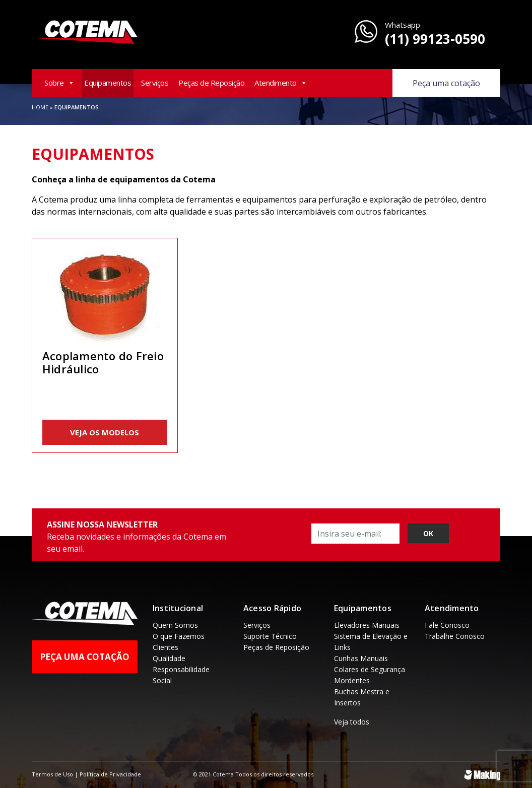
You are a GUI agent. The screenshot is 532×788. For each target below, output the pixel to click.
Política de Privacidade (110, 774)
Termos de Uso (52, 774)
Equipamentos (108, 83)
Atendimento (281, 83)
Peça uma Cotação (85, 657)
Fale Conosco (447, 625)
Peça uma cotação (446, 83)
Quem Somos (175, 625)
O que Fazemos (179, 636)
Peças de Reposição (211, 83)
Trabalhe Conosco (455, 636)
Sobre (59, 83)
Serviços (155, 83)
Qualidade (169, 658)
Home (40, 107)
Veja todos (352, 722)
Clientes (165, 647)
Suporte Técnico (270, 636)
